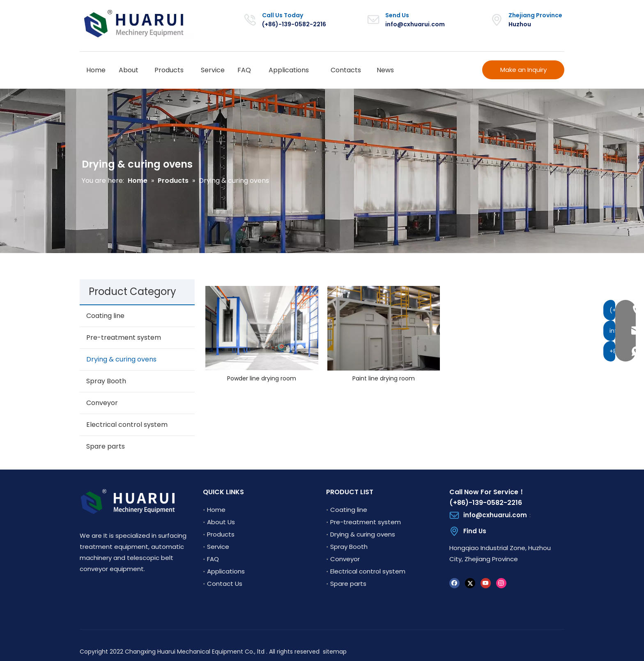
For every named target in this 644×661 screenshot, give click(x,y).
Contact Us (225, 584)
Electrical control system (127, 425)
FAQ (213, 559)
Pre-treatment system (124, 337)
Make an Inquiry (523, 70)
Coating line (105, 316)
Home (216, 510)
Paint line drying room (384, 379)
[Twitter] (470, 583)
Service (218, 547)
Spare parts (106, 446)
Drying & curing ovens (121, 359)
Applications (226, 571)
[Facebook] (454, 583)
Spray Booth (106, 381)
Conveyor (102, 403)
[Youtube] (486, 583)
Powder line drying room (262, 379)
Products (221, 534)
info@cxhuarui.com (415, 24)
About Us (221, 522)
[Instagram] (501, 583)
